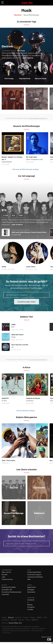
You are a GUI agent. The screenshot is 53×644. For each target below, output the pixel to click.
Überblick (18, 15)
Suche (47, 543)
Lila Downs (30, 401)
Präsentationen (7, 579)
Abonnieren (31, 592)
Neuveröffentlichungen (31, 15)
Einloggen (31, 590)
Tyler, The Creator (9, 460)
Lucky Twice (31, 267)
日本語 (39, 617)
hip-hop (4, 269)
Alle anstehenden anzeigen (26, 411)
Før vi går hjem (31, 157)
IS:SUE (4, 401)
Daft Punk (21, 51)
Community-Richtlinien (35, 577)
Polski (45, 617)
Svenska (21, 620)
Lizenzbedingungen (8, 628)
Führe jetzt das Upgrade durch (38, 118)
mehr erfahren (28, 58)
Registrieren (32, 587)
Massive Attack (41, 78)
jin (12, 350)
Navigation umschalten (3, 3)
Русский (14, 620)
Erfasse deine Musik (34, 572)
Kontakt (5, 574)
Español (18, 617)
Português (5, 620)
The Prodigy (9, 78)
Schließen (52, 643)
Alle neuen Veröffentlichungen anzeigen (26, 169)
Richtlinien (27, 628)
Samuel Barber (7, 162)
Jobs (3, 577)
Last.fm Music (7, 633)
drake (12, 269)
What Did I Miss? (18, 335)
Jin (12, 347)
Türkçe (28, 620)
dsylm (19, 350)
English (4, 617)
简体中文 (35, 620)
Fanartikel (5, 594)
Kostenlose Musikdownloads (12, 592)
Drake (4, 267)
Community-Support (35, 574)
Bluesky (30, 605)
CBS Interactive (7, 626)
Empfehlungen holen (27, 302)
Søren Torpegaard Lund (34, 159)
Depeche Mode (25, 78)
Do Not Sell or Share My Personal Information (16, 631)
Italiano (33, 617)
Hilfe (29, 579)
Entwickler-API (7, 590)
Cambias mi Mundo (33, 398)
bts (13, 215)
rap (9, 269)
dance (31, 269)
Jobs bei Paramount (37, 631)
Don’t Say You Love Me (20, 345)
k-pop (6, 215)
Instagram (31, 607)
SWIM (13, 325)
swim (13, 329)
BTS (13, 327)
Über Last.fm (6, 572)
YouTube (30, 609)
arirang (21, 329)
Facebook (31, 600)
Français (25, 617)
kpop (21, 215)
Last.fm (27, 3)
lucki (36, 269)
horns (21, 340)
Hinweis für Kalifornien (39, 628)
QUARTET (5, 398)
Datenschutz (19, 628)
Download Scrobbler (9, 587)
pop (27, 269)
